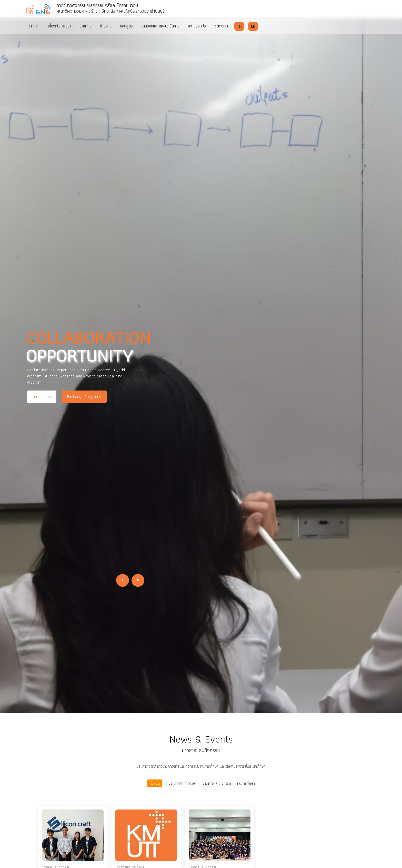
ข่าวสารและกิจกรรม (217, 783)
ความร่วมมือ (202, 26)
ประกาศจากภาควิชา (182, 783)
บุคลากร (88, 26)
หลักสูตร (130, 26)
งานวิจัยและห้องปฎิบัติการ (165, 26)
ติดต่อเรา (227, 26)
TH (246, 26)
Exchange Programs (84, 397)
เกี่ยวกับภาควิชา (61, 26)
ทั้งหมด (155, 783)
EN (259, 26)
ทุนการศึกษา (246, 783)
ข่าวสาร (109, 26)
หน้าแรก (34, 26)
